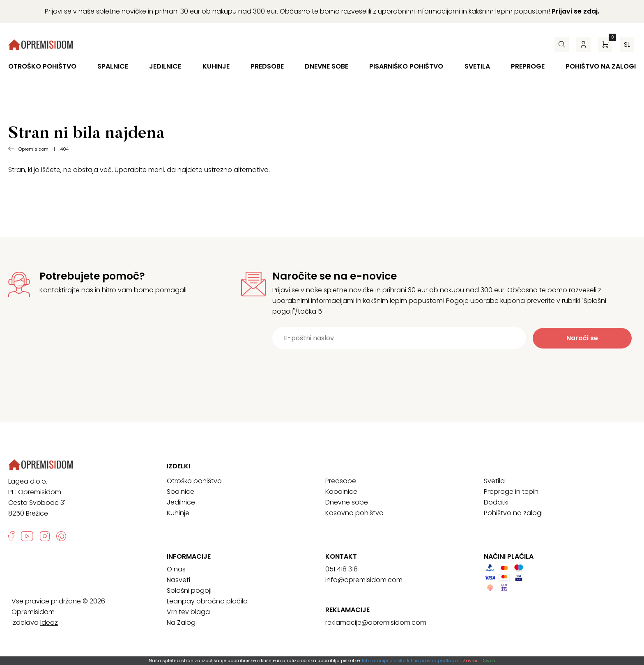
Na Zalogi (182, 623)
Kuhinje (216, 66)
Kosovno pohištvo (354, 513)
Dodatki (496, 502)
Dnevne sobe (327, 66)
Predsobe (267, 66)
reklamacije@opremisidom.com (376, 623)
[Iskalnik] (562, 45)
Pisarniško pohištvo (406, 66)
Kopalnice (341, 492)
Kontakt (341, 557)
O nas (176, 569)
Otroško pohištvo (42, 66)
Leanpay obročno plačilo (207, 601)
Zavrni (470, 660)
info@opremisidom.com (364, 580)
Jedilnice (165, 66)
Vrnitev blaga (188, 612)
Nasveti (178, 580)
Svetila (477, 66)
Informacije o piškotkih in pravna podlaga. (410, 660)
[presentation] (439, 369)
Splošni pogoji (189, 590)
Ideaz (49, 623)
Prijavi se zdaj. (575, 11)
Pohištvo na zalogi (601, 66)
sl (627, 45)
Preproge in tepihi (512, 492)
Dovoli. (489, 660)
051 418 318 (342, 569)
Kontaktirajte (60, 290)
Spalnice (113, 66)
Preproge (528, 66)
